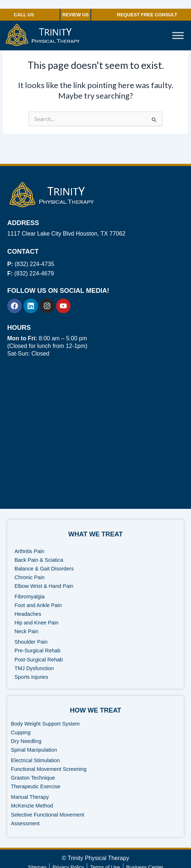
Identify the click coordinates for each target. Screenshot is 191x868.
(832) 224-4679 (31, 273)
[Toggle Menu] (178, 36)
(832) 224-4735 (31, 264)
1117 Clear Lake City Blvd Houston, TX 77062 (66, 234)
